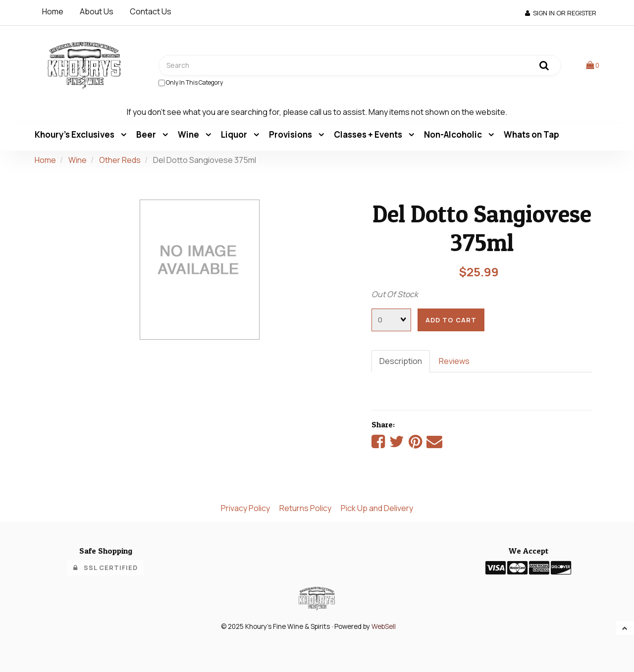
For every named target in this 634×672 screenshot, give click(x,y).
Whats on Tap (531, 134)
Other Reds (120, 160)
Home (53, 11)
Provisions (291, 134)
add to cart (451, 320)
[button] (593, 65)
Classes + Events (369, 134)
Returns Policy (305, 508)
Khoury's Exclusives (75, 134)
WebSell (384, 626)
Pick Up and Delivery (377, 508)
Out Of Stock (395, 294)
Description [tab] (401, 361)
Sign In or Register (561, 13)
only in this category (191, 82)
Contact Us (151, 11)
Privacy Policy (245, 508)
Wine (189, 134)
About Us (97, 11)
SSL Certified (106, 568)
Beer (147, 134)
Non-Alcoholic (454, 134)
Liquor (235, 134)
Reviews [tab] (454, 361)
